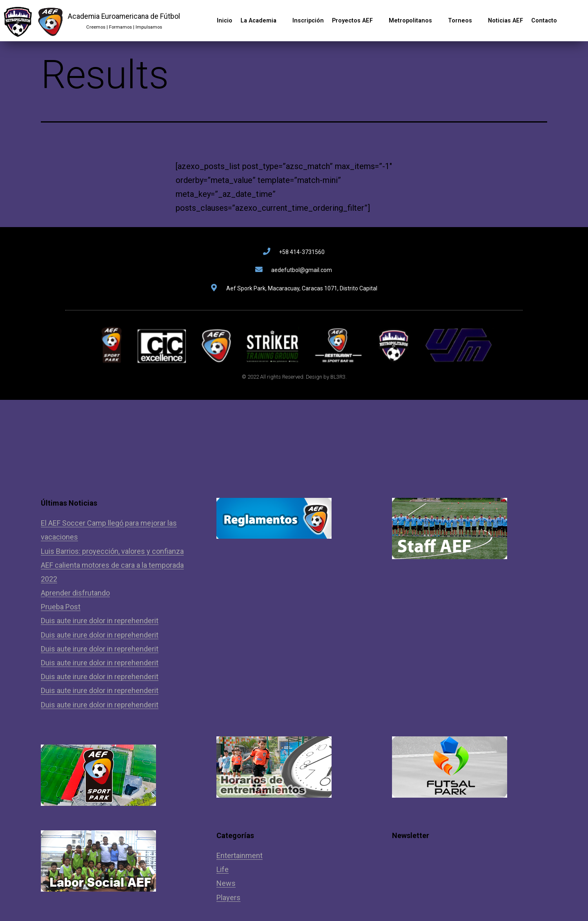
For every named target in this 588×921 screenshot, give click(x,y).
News (226, 883)
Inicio (225, 21)
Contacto (544, 21)
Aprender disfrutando (75, 593)
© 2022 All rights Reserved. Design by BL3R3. (294, 377)
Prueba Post (61, 607)
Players (228, 898)
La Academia (262, 21)
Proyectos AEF (356, 21)
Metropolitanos (414, 21)
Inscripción (308, 21)
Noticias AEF (506, 21)
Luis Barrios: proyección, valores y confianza (112, 551)
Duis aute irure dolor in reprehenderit (100, 621)
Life (223, 869)
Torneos (464, 21)
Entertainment (239, 855)
